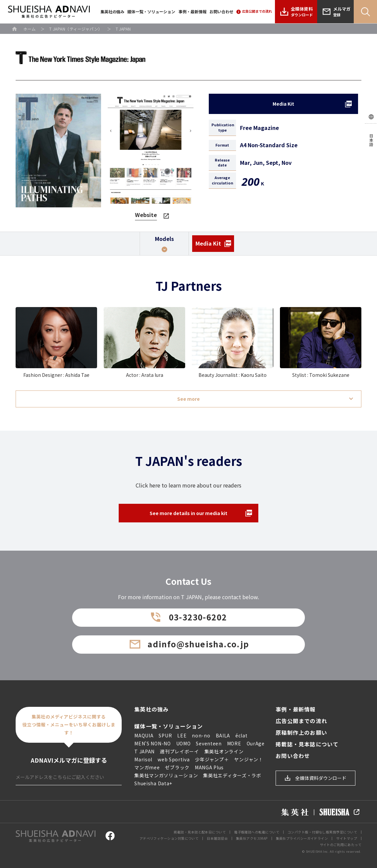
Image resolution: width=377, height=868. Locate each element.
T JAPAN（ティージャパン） (76, 29)
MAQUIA (144, 735)
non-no (201, 735)
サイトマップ (347, 838)
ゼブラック (177, 767)
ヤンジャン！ (249, 759)
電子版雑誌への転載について (257, 832)
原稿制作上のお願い (301, 733)
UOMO (184, 743)
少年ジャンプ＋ (212, 759)
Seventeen (209, 743)
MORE (234, 743)
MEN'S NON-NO (152, 743)
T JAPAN (144, 751)
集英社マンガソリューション (166, 775)
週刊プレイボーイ (180, 751)
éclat (242, 735)
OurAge (256, 743)
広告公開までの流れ (301, 721)
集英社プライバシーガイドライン (302, 838)
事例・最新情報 (192, 11)
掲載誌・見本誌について (307, 744)
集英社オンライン (224, 751)
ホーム (30, 29)
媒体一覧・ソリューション (151, 11)
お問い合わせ (221, 11)
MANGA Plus (209, 767)
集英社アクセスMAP (252, 838)
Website (146, 215)
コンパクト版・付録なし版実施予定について (322, 832)
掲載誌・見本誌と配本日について (200, 832)
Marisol (143, 759)
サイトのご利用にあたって (341, 845)
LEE (182, 735)
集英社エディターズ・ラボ (232, 775)
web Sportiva (174, 759)
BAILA (223, 735)
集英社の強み (112, 11)
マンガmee (147, 767)
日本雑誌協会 (217, 838)
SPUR (165, 735)
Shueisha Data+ (153, 783)
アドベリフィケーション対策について (169, 838)
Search (365, 12)
